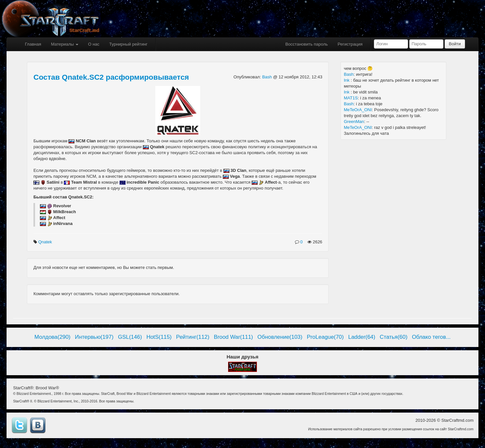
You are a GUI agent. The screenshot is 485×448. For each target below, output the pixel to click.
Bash (268, 77)
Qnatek (46, 242)
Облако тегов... (431, 337)
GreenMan (354, 122)
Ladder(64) (362, 337)
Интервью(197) (94, 337)
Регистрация (350, 44)
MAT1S (351, 98)
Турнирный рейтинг (128, 44)
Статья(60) (394, 337)
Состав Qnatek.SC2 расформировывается (111, 77)
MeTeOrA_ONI (358, 110)
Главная (33, 44)
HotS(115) (159, 337)
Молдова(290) (52, 337)
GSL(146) (130, 337)
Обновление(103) (280, 337)
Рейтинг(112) (193, 337)
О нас (94, 44)
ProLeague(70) (325, 337)
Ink (347, 80)
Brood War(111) (233, 337)
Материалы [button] (64, 44)
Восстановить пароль (307, 44)
